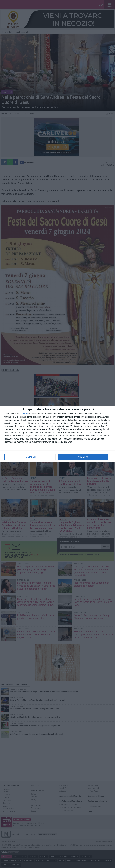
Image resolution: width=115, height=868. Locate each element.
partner (25, 414)
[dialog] (57, 434)
